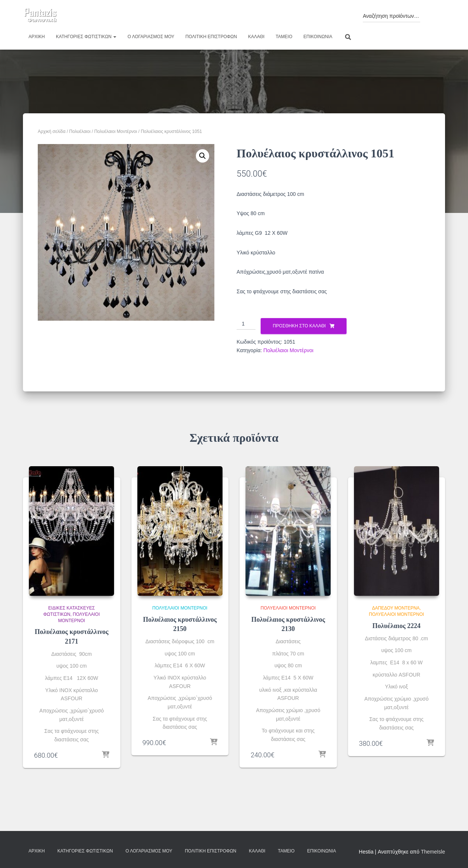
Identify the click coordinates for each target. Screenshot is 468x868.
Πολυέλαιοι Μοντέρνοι (116, 131)
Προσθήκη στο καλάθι (299, 326)
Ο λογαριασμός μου (151, 37)
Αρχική (37, 37)
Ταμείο (284, 37)
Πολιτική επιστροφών (211, 37)
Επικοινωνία (318, 37)
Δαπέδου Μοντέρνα (396, 608)
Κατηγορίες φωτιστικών (86, 37)
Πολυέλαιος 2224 (397, 626)
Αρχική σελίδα (52, 131)
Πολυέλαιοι (80, 131)
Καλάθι (256, 37)
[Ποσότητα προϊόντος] (246, 324)
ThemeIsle (433, 852)
